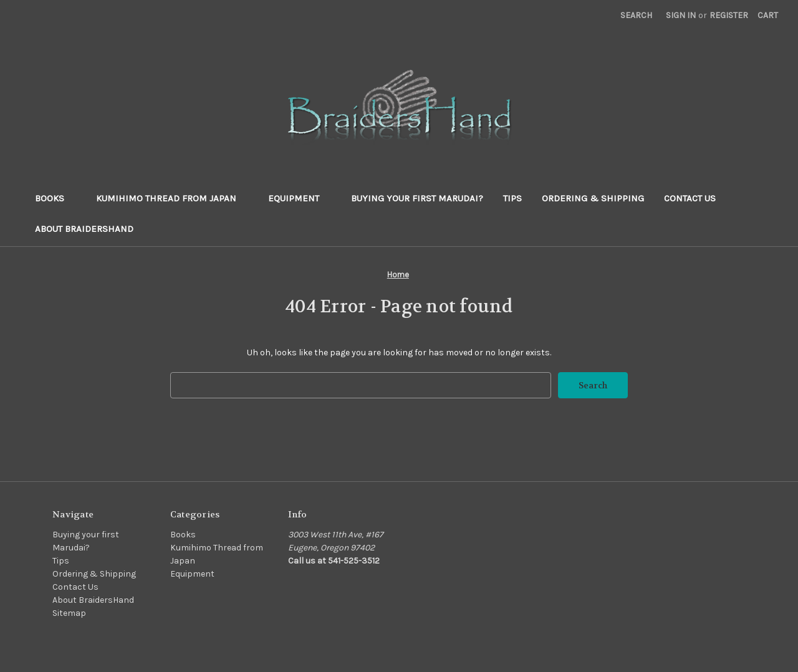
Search (636, 15)
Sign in (681, 15)
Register (729, 15)
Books (55, 198)
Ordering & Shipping (593, 198)
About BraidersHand (84, 229)
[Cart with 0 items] (768, 15)
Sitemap (69, 613)
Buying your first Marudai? (417, 198)
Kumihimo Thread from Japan (172, 198)
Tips (512, 198)
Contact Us (690, 198)
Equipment (300, 198)
